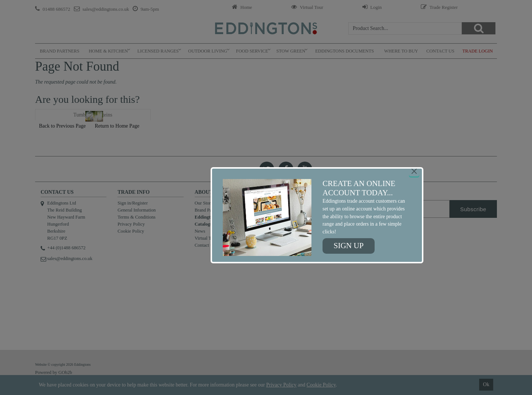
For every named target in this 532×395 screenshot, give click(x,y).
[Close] (414, 171)
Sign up (349, 246)
